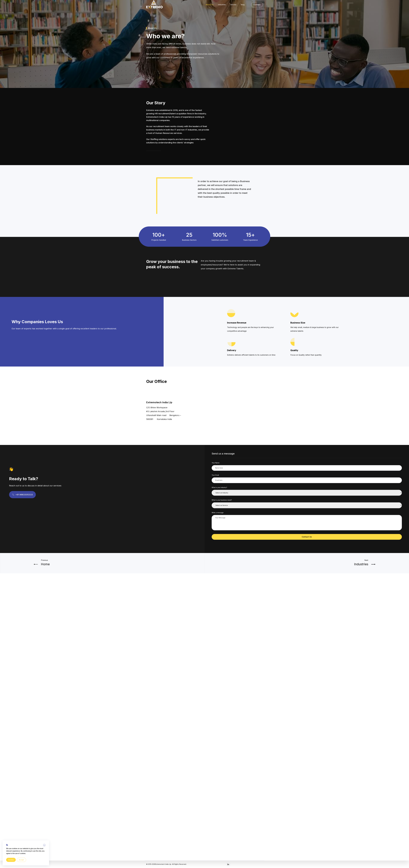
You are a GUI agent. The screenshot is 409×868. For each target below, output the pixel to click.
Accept (21, 860)
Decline (11, 860)
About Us (210, 5)
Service (233, 5)
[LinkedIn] (228, 864)
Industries (222, 5)
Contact (257, 5)
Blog (243, 5)
